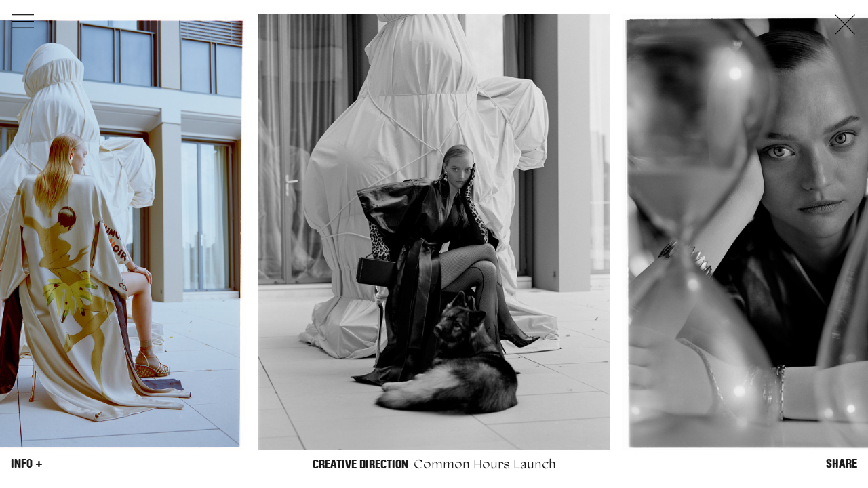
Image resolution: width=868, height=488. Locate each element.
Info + (27, 464)
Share (842, 464)
